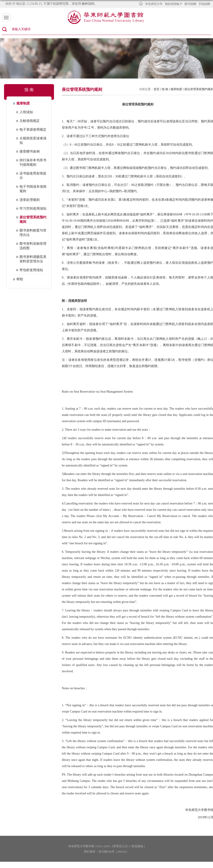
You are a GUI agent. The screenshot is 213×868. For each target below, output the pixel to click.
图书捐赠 (190, 4)
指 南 (165, 89)
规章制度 (176, 89)
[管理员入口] (120, 846)
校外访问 (88, 4)
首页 (157, 89)
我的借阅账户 (174, 4)
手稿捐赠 (204, 4)
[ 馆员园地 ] (137, 846)
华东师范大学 (154, 4)
